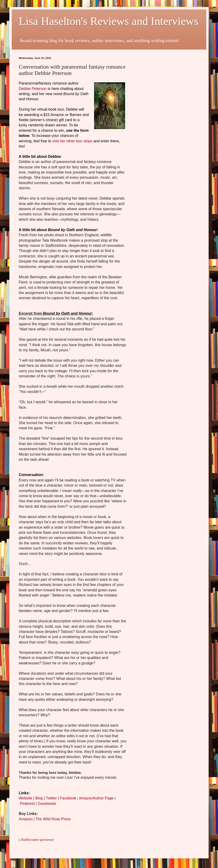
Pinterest (27, 804)
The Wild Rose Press (53, 819)
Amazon (26, 819)
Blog (39, 798)
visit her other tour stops (72, 141)
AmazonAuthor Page (96, 798)
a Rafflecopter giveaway (36, 839)
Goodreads (47, 804)
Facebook (68, 798)
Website (26, 798)
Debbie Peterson (33, 89)
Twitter (51, 798)
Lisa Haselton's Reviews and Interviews (109, 21)
